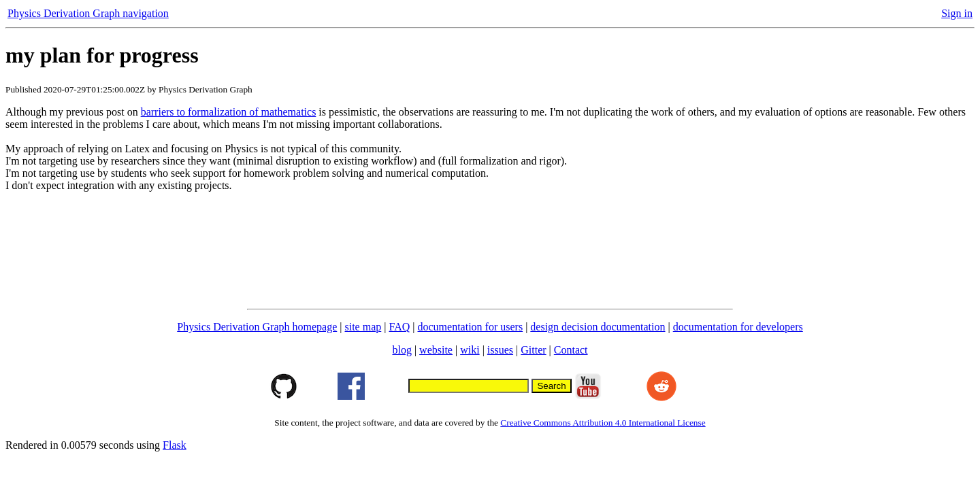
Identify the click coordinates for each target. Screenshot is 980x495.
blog (402, 350)
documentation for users (471, 327)
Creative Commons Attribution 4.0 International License (603, 423)
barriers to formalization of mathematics (229, 112)
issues (500, 350)
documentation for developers (738, 327)
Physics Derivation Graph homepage (257, 327)
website (436, 350)
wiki (470, 350)
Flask (175, 445)
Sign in (957, 13)
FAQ (399, 327)
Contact (571, 350)
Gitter (533, 350)
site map (363, 327)
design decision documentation (598, 327)
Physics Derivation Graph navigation (88, 13)
